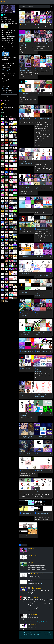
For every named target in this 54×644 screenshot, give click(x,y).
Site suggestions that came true (42, 514)
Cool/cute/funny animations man (25, 333)
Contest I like (25, 257)
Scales (34, 556)
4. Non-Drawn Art (42, 69)
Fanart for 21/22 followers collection (40, 396)
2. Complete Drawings (43, 44)
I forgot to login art (27, 437)
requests (24, 492)
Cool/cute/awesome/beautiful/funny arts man (44, 315)
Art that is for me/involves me (25, 188)
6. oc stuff (40, 94)
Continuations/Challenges (41, 275)
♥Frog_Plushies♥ (37, 574)
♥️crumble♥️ (35, 597)
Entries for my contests (25, 369)
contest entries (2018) (43, 229)
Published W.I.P (26, 471)
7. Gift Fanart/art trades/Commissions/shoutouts (28, 119)
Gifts (38, 25)
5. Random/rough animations (25, 94)
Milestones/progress (42, 437)
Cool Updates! (25, 292)
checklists (24, 210)
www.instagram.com (8, 92)
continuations (25, 274)
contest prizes (41, 257)
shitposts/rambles (42, 492)
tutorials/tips (25, 536)
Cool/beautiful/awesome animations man (41, 295)
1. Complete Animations (24, 45)
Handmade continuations (24, 415)
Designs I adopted (42, 351)
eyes (23, 395)
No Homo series (26, 454)
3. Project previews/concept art (26, 70)
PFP (38, 454)
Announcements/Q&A (42, 162)
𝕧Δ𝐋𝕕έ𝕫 (34, 581)
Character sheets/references (40, 188)
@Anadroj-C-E (6, 70)
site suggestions (26, 513)
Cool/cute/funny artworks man (40, 333)
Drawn (4, 2)
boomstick (34, 625)
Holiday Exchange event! (43, 414)
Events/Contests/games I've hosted (41, 371)
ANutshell (33, 549)
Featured (24, 25)
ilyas (32, 563)
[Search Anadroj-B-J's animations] (35, 6)
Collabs (39, 210)
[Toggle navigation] (51, 2)
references (40, 471)
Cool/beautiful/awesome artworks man (26, 315)
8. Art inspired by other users (42, 119)
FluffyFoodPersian (36, 588)
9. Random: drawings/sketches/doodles (27, 163)
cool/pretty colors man (28, 351)
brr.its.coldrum (35, 615)
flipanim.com (6, 88)
